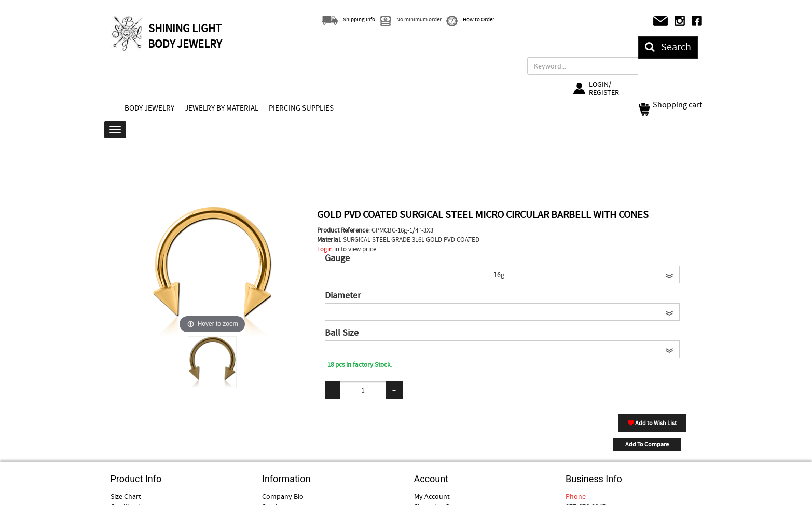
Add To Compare (647, 444)
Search (668, 47)
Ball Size (342, 333)
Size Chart (126, 496)
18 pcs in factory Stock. (360, 365)
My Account (432, 496)
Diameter (343, 296)
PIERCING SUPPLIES (301, 108)
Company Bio (283, 496)
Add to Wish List (652, 423)
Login (325, 249)
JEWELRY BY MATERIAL (222, 108)
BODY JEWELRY (149, 108)
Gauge (337, 258)
